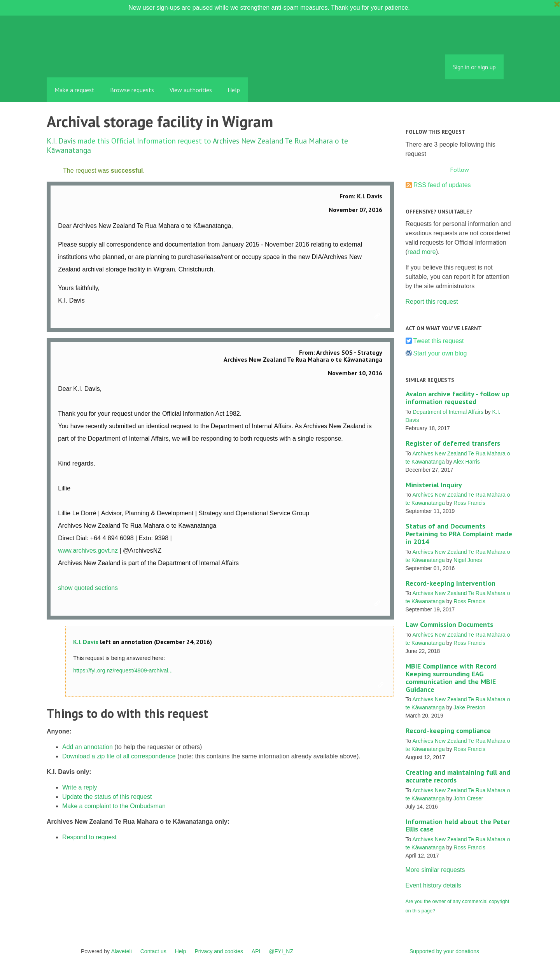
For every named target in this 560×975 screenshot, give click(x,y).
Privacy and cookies (219, 951)
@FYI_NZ (281, 951)
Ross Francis (469, 503)
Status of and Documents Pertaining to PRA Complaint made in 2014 (459, 534)
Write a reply (80, 787)
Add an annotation (87, 747)
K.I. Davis (61, 141)
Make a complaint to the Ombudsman (114, 806)
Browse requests (132, 90)
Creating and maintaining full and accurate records (458, 776)
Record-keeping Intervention (451, 583)
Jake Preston (469, 707)
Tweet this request (439, 341)
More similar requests (435, 870)
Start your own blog (440, 353)
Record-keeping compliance (448, 731)
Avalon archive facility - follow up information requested (458, 398)
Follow (459, 170)
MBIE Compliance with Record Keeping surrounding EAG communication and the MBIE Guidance (451, 677)
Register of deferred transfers (453, 443)
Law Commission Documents (449, 624)
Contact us (153, 951)
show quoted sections (88, 588)
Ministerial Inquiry (434, 485)
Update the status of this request (107, 797)
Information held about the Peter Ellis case (458, 825)
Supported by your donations (444, 951)
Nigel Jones (468, 560)
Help (234, 90)
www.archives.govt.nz (88, 551)
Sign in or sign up (474, 67)
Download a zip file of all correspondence (119, 756)
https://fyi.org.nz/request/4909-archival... (123, 670)
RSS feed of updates (442, 185)
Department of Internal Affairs (448, 412)
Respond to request (89, 837)
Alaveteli (122, 951)
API (256, 951)
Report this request (432, 302)
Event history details (433, 885)
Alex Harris (467, 462)
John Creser (468, 798)
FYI (91, 60)
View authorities (191, 90)
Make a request (74, 90)
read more (422, 252)
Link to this (378, 316)
